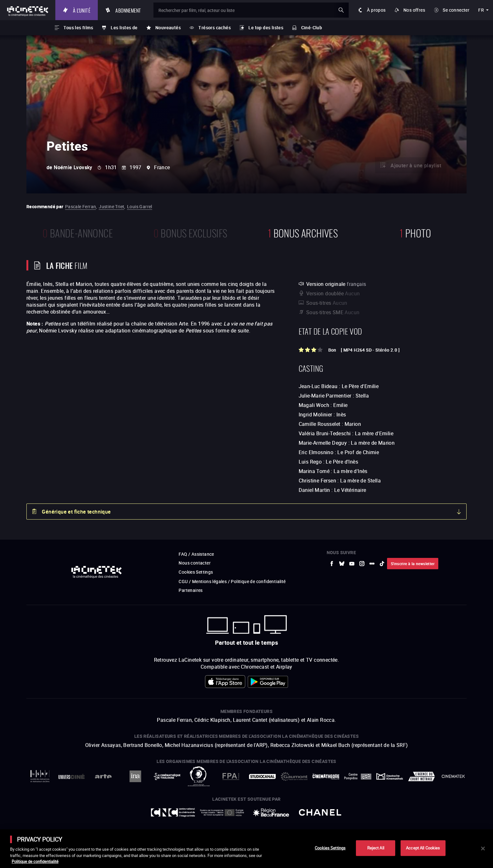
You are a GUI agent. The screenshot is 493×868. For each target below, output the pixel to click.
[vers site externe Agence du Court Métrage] (421, 776)
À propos (376, 10)
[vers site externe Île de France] (271, 812)
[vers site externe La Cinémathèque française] (326, 776)
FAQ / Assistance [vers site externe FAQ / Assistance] (196, 554)
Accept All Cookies (423, 848)
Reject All (376, 848)
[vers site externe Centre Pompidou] (358, 776)
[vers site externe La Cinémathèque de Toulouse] (167, 776)
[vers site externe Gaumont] (294, 776)
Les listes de (124, 28)
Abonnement (128, 10)
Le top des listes (266, 28)
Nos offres (414, 10)
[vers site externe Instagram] (362, 564)
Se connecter (456, 10)
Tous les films (78, 28)
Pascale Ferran (81, 206)
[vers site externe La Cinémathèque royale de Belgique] (453, 776)
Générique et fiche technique (76, 512)
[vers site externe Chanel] (320, 812)
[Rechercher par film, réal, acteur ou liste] (251, 10)
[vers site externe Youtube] (352, 564)
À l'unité (82, 10)
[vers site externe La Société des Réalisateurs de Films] (40, 776)
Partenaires (191, 590)
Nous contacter (195, 563)
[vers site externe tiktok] (382, 564)
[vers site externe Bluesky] (342, 564)
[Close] (483, 849)
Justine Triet (111, 206)
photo (415, 232)
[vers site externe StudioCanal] (262, 776)
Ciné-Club (312, 28)
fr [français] (481, 10)
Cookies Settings (196, 572)
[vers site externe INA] (135, 776)
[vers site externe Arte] (103, 776)
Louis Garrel (140, 206)
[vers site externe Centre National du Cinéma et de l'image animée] (173, 812)
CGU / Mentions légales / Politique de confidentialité (232, 581)
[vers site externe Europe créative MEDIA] (222, 812)
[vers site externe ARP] (199, 776)
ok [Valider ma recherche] (341, 10)
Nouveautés (168, 28)
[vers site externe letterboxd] (372, 564)
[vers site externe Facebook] (332, 564)
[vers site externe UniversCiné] (72, 776)
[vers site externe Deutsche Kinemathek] (390, 776)
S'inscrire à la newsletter (413, 564)
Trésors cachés (215, 28)
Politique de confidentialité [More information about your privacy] (35, 861)
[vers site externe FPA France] (231, 776)
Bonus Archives (303, 232)
